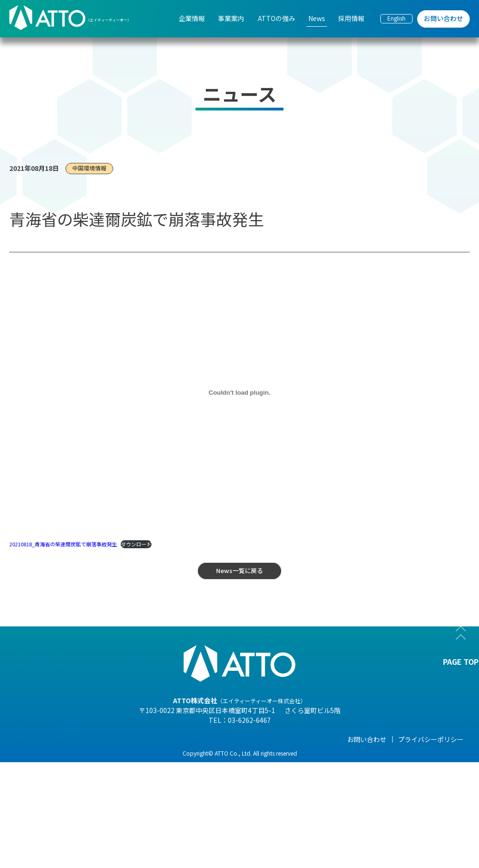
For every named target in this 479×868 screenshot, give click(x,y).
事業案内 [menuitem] (231, 18)
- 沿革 (70, 832)
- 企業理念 (77, 793)
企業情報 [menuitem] (192, 18)
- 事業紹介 (77, 819)
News (289, 739)
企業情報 (75, 739)
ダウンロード (136, 544)
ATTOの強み (226, 739)
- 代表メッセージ (87, 753)
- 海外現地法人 (83, 806)
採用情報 (366, 739)
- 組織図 (74, 780)
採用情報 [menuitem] (351, 18)
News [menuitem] (317, 18)
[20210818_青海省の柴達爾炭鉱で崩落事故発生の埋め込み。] (239, 393)
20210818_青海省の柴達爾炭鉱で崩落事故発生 (63, 544)
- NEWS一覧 (298, 753)
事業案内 (148, 739)
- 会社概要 (77, 766)
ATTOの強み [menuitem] (276, 18)
